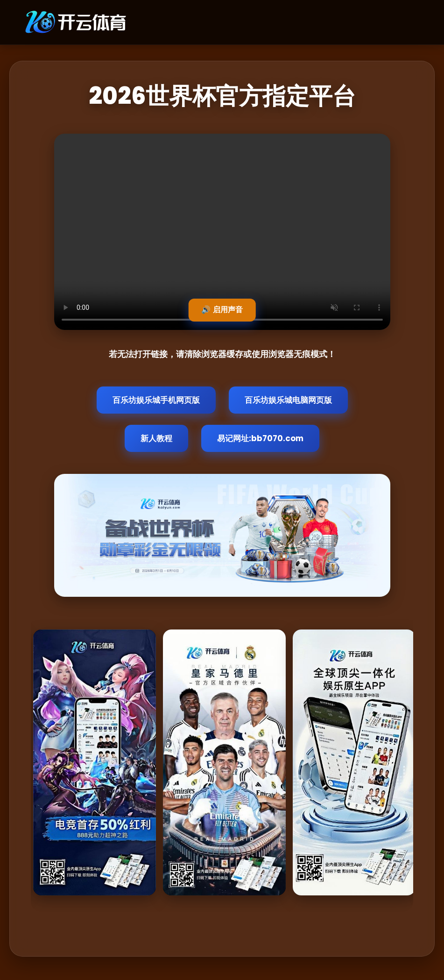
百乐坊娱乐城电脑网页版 (288, 400)
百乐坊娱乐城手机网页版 (156, 400)
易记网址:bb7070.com (260, 438)
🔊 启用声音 (222, 310)
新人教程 (156, 438)
